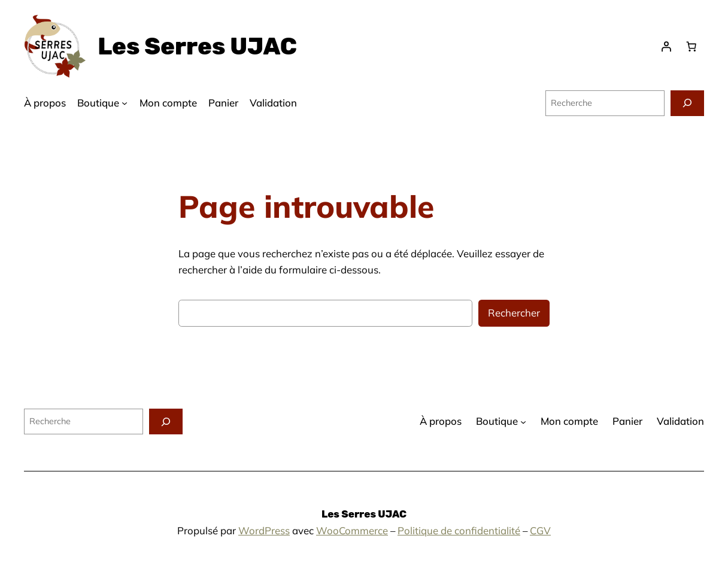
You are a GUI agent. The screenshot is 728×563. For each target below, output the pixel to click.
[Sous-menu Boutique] (125, 103)
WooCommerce (352, 530)
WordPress (264, 530)
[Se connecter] (666, 47)
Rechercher (514, 313)
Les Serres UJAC (197, 46)
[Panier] (691, 47)
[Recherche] (687, 103)
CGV (540, 530)
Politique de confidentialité (459, 530)
